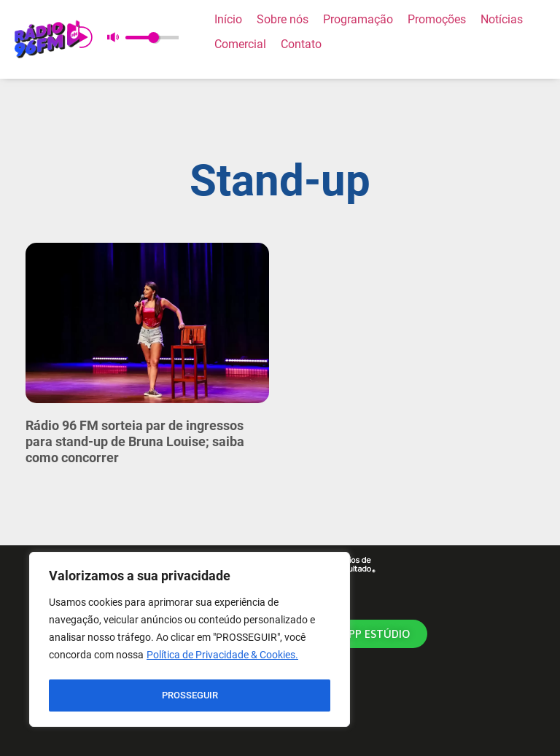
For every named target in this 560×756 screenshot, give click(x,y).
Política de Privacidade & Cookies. (222, 659)
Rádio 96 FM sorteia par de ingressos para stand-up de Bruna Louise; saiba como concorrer (135, 441)
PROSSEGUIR (190, 695)
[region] (190, 642)
